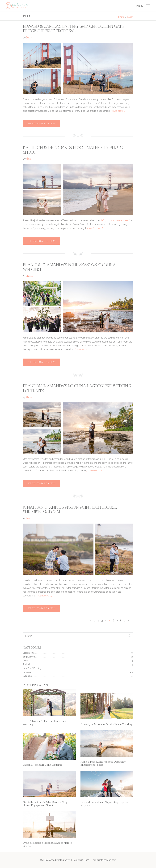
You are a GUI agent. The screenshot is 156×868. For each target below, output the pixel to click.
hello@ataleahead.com (105, 860)
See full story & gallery (41, 124)
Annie (29, 159)
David (29, 38)
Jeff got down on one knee (114, 220)
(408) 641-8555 (81, 860)
